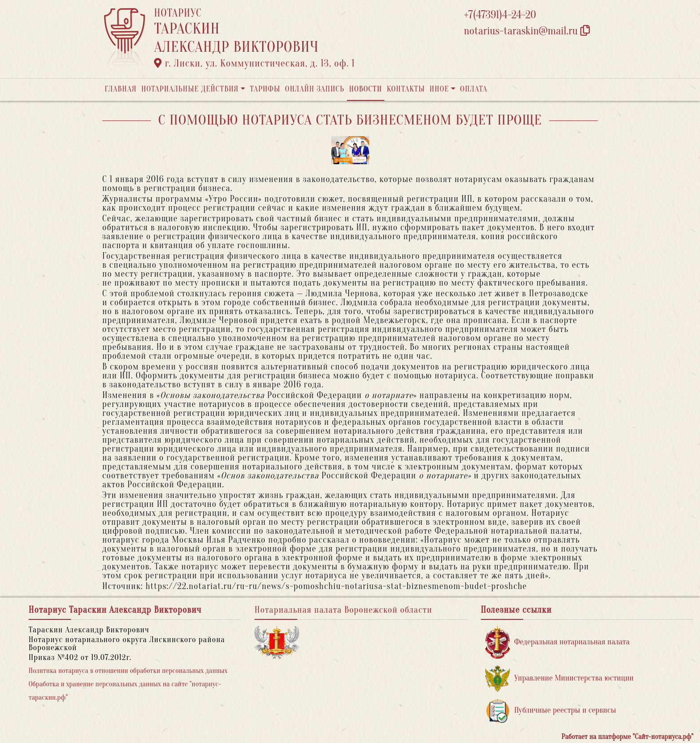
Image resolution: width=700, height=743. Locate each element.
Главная (121, 89)
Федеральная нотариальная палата (558, 642)
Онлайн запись (315, 89)
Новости (366, 89)
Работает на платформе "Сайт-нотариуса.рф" (627, 737)
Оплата (474, 89)
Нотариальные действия (190, 89)
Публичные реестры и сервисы (551, 711)
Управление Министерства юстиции (560, 679)
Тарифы (265, 89)
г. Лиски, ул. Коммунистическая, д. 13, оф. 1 (254, 63)
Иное (439, 89)
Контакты (406, 89)
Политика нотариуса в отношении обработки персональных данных (128, 671)
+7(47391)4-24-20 (500, 15)
